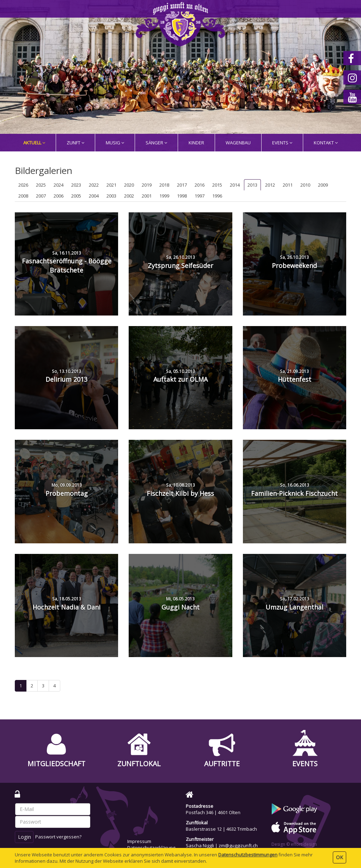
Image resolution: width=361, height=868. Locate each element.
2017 (182, 185)
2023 (76, 185)
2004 (94, 196)
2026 (23, 185)
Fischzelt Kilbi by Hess (180, 490)
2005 (76, 196)
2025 (41, 185)
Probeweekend (294, 262)
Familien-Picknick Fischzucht (294, 490)
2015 (217, 185)
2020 (129, 185)
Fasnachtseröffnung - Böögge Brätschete (67, 262)
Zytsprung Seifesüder (180, 262)
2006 (59, 196)
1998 (182, 196)
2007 (41, 196)
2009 (323, 185)
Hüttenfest (295, 376)
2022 (94, 185)
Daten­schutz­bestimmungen (248, 855)
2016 (200, 185)
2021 (111, 185)
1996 (217, 196)
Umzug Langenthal (294, 604)
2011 (288, 185)
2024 (59, 185)
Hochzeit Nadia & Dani (66, 604)
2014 (235, 185)
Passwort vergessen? (58, 837)
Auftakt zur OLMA (180, 376)
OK (339, 857)
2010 (305, 185)
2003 (111, 196)
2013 (252, 185)
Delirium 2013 (66, 376)
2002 (129, 196)
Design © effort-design (294, 844)
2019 (147, 185)
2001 (147, 196)
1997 (200, 196)
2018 (164, 185)
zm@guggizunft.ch (238, 845)
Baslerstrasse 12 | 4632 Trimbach (221, 829)
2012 (270, 185)
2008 (23, 196)
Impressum (139, 841)
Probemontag (67, 490)
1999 (164, 196)
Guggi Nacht (180, 604)
